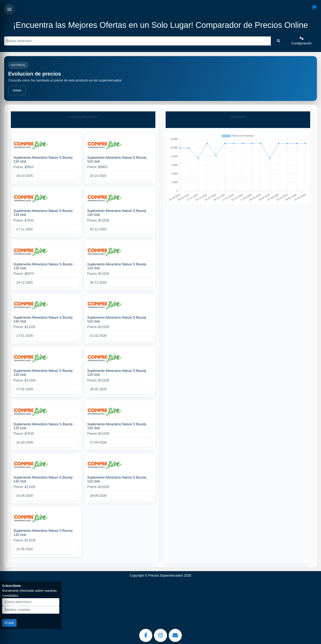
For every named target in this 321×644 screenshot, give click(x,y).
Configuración (302, 41)
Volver (17, 90)
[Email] (175, 635)
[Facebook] (146, 635)
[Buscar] (137, 41)
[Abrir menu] (9, 9)
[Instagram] (160, 635)
